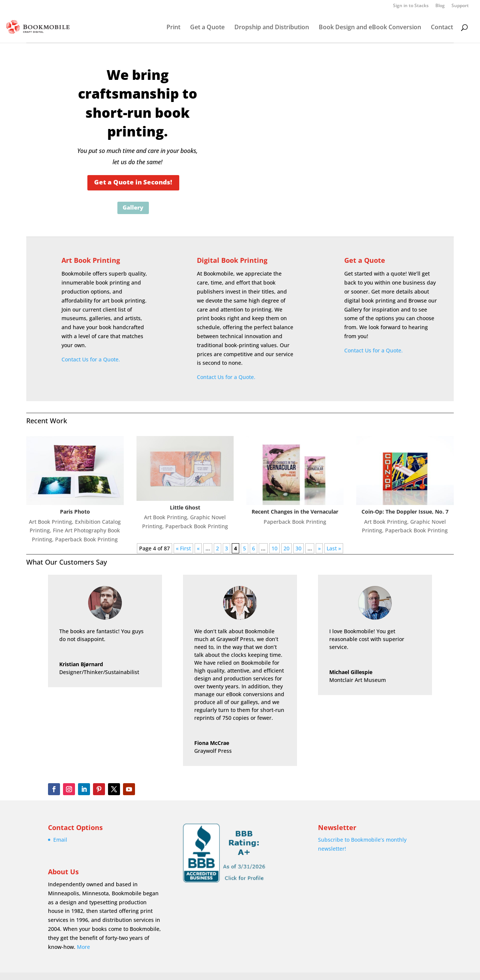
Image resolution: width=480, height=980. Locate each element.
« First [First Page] (183, 548)
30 (298, 548)
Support (460, 6)
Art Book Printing (91, 260)
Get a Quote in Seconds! (133, 182)
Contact (442, 28)
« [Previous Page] (198, 548)
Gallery (133, 207)
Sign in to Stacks (411, 6)
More (83, 947)
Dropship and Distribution (272, 28)
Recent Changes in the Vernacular (295, 512)
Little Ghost (185, 507)
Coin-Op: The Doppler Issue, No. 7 (405, 512)
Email (60, 840)
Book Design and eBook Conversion (370, 28)
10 (274, 548)
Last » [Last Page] (334, 548)
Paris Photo (75, 512)
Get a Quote (207, 28)
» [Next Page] (319, 548)
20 (286, 548)
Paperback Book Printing (86, 539)
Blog (440, 6)
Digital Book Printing (232, 260)
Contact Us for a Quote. (91, 359)
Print (173, 28)
